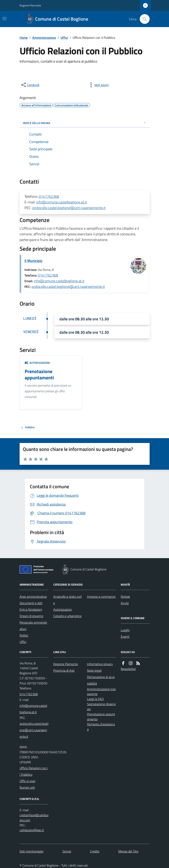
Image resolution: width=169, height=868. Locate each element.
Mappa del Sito (128, 851)
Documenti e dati (31, 603)
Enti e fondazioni (31, 609)
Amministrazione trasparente (101, 692)
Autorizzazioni (37, 363)
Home (24, 38)
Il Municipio (33, 261)
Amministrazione (44, 38)
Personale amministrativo (33, 626)
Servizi (67, 851)
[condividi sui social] (30, 85)
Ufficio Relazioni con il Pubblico (34, 771)
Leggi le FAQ (95, 699)
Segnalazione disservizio (101, 706)
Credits (95, 851)
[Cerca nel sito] (143, 19)
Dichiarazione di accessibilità (101, 680)
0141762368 (49, 196)
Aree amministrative (33, 597)
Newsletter (128, 669)
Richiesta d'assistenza (101, 727)
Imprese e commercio (101, 597)
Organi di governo (31, 616)
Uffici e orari (27, 781)
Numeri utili (27, 787)
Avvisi (125, 603)
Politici (24, 635)
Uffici (64, 38)
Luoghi (125, 630)
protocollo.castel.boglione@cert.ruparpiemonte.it (69, 208)
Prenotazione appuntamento (101, 717)
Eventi (125, 637)
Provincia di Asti (64, 670)
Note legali (94, 670)
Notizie (125, 597)
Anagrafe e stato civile (68, 600)
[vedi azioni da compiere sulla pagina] (98, 85)
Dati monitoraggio (31, 851)
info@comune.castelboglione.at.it (61, 202)
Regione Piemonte (30, 5)
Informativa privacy (100, 664)
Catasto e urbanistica (67, 616)
